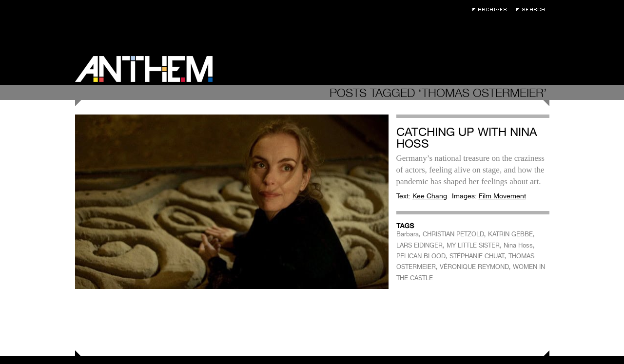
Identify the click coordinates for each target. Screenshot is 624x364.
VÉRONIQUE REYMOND (474, 267)
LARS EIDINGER (419, 245)
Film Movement (502, 196)
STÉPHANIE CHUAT (477, 256)
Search (533, 10)
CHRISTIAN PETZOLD (453, 234)
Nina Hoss (518, 245)
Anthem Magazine (144, 69)
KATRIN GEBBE (510, 234)
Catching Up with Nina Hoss (467, 138)
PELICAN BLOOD (421, 256)
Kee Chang (430, 196)
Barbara (408, 234)
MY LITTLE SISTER (473, 245)
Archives (492, 10)
